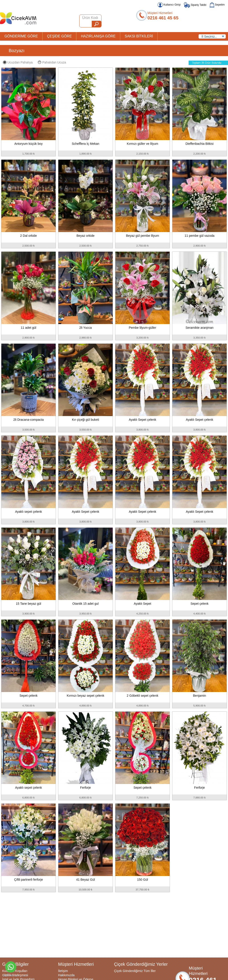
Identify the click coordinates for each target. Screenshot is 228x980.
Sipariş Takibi (195, 5)
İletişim (63, 971)
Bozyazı (17, 51)
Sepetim (217, 5)
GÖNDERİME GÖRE (21, 36)
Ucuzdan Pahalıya (18, 62)
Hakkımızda (66, 975)
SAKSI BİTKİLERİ (139, 36)
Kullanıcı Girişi (169, 5)
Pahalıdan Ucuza (52, 62)
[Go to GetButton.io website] (11, 975)
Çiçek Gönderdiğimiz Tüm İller (135, 971)
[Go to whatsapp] (11, 967)
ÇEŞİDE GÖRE (59, 36)
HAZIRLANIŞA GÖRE (98, 36)
